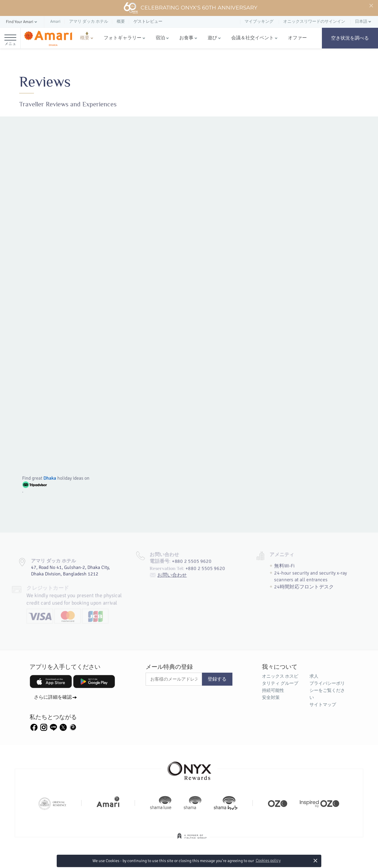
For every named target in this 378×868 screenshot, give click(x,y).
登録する (217, 679)
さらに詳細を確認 (53, 697)
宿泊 (160, 38)
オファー (297, 38)
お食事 (186, 38)
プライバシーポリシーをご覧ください (327, 690)
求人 (314, 676)
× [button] (316, 860)
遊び (212, 38)
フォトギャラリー (123, 38)
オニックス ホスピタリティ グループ (280, 680)
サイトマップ (323, 705)
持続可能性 (273, 690)
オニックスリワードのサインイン (314, 21)
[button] (22, 22)
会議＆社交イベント (252, 38)
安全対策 (271, 697)
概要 (85, 38)
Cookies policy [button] (268, 860)
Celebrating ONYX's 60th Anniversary (190, 8)
